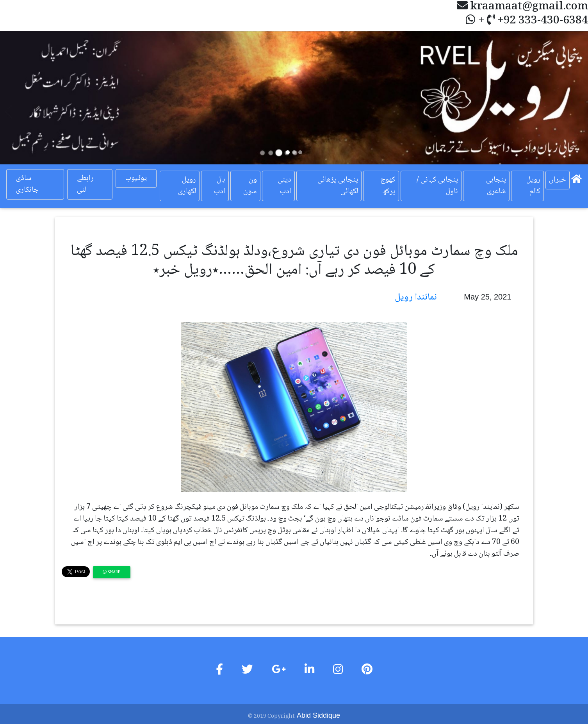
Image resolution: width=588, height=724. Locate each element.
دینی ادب (284, 186)
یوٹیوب (136, 178)
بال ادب (220, 186)
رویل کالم (533, 186)
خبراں (558, 180)
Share (111, 572)
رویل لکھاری (187, 186)
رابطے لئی (85, 184)
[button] (44, 98)
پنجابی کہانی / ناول (437, 186)
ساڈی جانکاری (27, 184)
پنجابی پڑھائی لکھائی (338, 186)
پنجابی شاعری (496, 186)
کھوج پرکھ (388, 186)
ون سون (250, 186)
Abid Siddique (318, 715)
